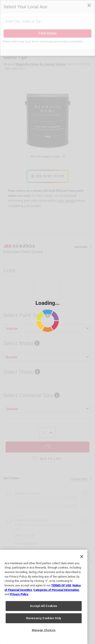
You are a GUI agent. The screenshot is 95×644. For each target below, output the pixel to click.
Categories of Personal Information (56, 590)
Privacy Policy (19, 594)
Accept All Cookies (44, 606)
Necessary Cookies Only (44, 618)
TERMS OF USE (61, 585)
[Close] (82, 557)
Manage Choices (44, 630)
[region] (44, 597)
